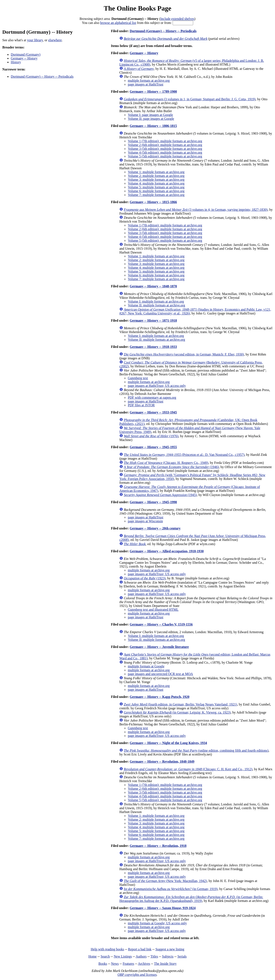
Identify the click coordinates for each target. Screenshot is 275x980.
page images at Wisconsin (145, 521)
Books (103, 964)
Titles (154, 956)
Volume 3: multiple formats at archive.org (156, 180)
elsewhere (55, 40)
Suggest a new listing (170, 949)
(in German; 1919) (171, 889)
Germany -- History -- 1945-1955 (153, 447)
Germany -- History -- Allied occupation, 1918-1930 (167, 551)
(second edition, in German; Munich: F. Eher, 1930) (184, 354)
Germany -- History (24, 58)
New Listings (123, 956)
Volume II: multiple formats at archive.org (156, 305)
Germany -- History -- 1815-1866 (153, 202)
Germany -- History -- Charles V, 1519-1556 (161, 624)
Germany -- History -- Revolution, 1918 (158, 846)
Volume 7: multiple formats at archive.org (156, 195)
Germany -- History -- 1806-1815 (153, 126)
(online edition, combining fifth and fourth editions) (196, 751)
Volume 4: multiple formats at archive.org (156, 183)
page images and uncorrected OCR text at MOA (160, 674)
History (16, 62)
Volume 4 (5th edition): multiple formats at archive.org (165, 152)
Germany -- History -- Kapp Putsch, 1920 (159, 697)
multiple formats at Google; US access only (157, 923)
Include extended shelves (177, 19)
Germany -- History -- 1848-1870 (153, 286)
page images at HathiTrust (146, 84)
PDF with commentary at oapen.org (152, 398)
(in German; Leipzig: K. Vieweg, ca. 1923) (177, 712)
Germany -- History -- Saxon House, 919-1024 (163, 908)
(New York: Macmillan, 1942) (165, 881)
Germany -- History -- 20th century (155, 528)
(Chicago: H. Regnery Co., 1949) (166, 463)
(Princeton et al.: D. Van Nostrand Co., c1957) (184, 455)
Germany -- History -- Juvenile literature (159, 647)
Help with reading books (107, 949)
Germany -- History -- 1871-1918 (153, 320)
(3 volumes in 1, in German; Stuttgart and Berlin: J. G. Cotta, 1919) (190, 99)
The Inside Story (165, 964)
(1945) (160, 495)
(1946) (171, 467)
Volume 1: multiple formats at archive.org (156, 172)
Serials (182, 956)
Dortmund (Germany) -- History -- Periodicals (42, 76)
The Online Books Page (137, 8)
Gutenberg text (138, 378)
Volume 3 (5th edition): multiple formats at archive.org (165, 149)
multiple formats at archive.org (149, 81)
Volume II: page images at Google (151, 119)
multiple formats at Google (146, 666)
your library (35, 40)
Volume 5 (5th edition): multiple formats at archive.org (165, 156)
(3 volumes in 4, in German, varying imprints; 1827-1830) (196, 210)
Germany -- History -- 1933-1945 (153, 412)
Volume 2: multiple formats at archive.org (156, 176)
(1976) (151, 436)
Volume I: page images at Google (150, 115)
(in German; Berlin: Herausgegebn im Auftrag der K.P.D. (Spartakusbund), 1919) (191, 899)
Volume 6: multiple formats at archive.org (156, 191)
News (115, 964)
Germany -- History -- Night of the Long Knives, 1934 (168, 743)
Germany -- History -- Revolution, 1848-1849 (162, 762)
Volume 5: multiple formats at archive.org (156, 187)
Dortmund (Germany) (26, 54)
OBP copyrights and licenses (137, 975)
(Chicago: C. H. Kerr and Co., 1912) (188, 769)
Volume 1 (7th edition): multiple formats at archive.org (165, 141)
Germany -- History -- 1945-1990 (153, 502)
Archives (144, 964)
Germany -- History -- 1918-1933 (153, 347)
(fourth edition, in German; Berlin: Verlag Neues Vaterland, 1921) (180, 704)
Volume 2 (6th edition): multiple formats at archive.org (165, 145)
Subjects (168, 956)
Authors (141, 956)
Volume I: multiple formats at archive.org (156, 301)
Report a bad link (140, 949)
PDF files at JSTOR (141, 405)
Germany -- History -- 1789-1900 (153, 92)
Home (93, 956)
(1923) (145, 578)
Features (128, 964)
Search (105, 956)
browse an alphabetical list (118, 23)
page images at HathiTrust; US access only (157, 386)
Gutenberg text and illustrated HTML (153, 610)
